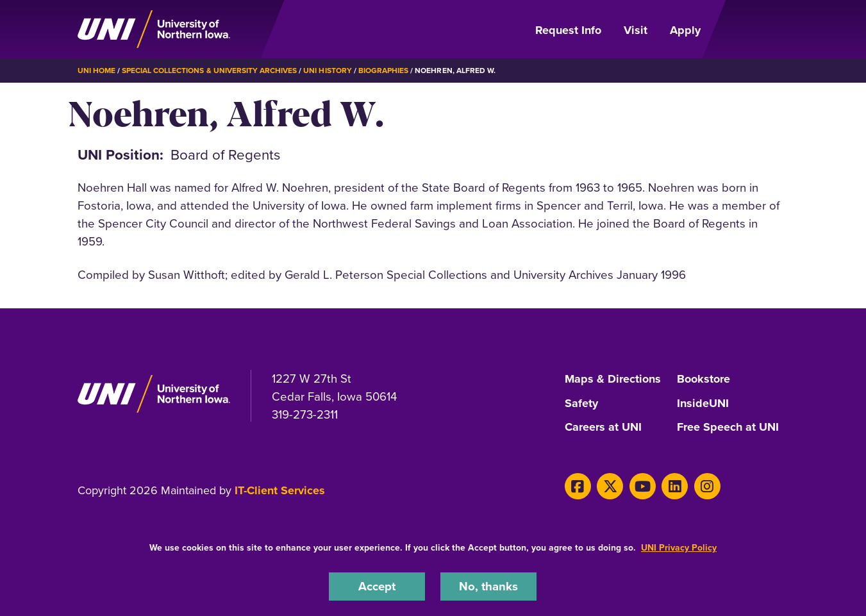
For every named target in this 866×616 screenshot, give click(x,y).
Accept (377, 586)
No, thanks (488, 586)
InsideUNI (703, 404)
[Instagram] (707, 486)
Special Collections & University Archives (209, 71)
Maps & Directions (613, 379)
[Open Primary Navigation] (752, 29)
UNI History (327, 71)
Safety (581, 404)
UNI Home (96, 71)
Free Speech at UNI (728, 428)
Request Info (568, 30)
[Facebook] (578, 486)
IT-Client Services (280, 490)
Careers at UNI (603, 428)
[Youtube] (643, 486)
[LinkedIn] (675, 486)
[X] (610, 486)
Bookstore (704, 379)
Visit (636, 30)
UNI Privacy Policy (679, 548)
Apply (685, 30)
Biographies (383, 71)
